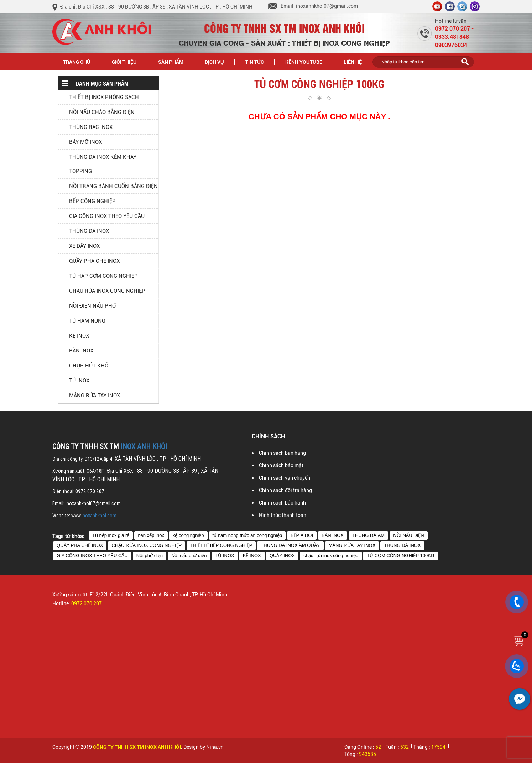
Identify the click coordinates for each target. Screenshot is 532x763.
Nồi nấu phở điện (189, 556)
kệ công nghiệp (188, 535)
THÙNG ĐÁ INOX (89, 231)
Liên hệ (353, 62)
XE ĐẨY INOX (84, 246)
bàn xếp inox (151, 535)
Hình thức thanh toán (283, 515)
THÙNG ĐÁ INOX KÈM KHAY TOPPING (103, 164)
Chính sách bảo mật (281, 465)
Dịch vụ (214, 62)
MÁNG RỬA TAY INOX (95, 396)
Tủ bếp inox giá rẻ (111, 535)
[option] (157, 655)
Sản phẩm (175, 61)
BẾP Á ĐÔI (302, 535)
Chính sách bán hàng (282, 453)
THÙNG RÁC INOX (91, 127)
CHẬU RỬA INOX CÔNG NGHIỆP (107, 291)
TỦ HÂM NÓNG (87, 321)
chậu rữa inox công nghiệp (331, 556)
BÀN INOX (81, 351)
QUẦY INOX (282, 556)
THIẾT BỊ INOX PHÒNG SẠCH (104, 97)
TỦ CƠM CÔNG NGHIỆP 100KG (401, 556)
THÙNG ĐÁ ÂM (368, 535)
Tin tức (259, 61)
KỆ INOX (79, 336)
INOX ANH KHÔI (144, 446)
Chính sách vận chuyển (285, 478)
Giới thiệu (124, 62)
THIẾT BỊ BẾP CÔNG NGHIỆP (221, 545)
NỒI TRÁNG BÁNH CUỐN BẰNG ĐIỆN (113, 186)
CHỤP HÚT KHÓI (89, 366)
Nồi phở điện (150, 556)
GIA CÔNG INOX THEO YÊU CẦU (107, 216)
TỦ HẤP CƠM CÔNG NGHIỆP (103, 276)
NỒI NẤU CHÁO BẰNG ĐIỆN (102, 112)
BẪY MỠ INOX (85, 142)
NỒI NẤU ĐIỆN (408, 535)
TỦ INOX (79, 381)
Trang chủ (77, 62)
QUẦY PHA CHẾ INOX (94, 261)
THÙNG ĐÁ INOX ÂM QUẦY (290, 545)
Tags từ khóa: (68, 536)
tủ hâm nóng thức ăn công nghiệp (247, 535)
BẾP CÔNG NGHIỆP (92, 201)
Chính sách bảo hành (282, 503)
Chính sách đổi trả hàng (285, 490)
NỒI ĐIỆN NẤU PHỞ (92, 306)
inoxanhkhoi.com (99, 516)
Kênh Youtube (304, 62)
